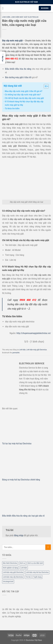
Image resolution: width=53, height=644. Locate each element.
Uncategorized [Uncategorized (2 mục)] (8, 582)
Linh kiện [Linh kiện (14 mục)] (24, 568)
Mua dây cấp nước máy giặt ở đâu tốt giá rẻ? (24, 91)
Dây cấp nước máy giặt (12, 41)
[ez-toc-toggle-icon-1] (45, 87)
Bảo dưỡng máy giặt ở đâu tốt (18, 77)
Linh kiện (6, 17)
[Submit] (48, 547)
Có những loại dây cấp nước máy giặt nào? (23, 95)
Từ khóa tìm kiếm (12, 108)
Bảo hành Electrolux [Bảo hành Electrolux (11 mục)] (10, 563)
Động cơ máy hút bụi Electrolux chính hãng (21, 480)
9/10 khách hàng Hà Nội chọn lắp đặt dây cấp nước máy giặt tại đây (24, 103)
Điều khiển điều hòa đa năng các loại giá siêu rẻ (23, 516)
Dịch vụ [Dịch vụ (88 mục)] (22, 563)
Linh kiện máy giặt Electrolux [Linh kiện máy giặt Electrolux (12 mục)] (13, 572)
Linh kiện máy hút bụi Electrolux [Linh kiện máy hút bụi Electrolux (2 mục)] (37, 572)
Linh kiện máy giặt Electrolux (25, 17)
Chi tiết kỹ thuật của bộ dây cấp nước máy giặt (24, 98)
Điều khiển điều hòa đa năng (18, 69)
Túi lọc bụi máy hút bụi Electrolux (17, 444)
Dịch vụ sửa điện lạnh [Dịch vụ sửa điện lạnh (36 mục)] (35, 563)
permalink (16, 353)
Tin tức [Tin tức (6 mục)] (28, 577)
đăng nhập (19, 535)
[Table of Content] (46, 86)
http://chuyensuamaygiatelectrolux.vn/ (34, 333)
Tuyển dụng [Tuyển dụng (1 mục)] (37, 577)
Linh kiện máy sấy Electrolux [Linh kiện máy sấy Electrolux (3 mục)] (13, 577)
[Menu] (4, 8)
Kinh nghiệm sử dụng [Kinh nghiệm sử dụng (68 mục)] (10, 568)
